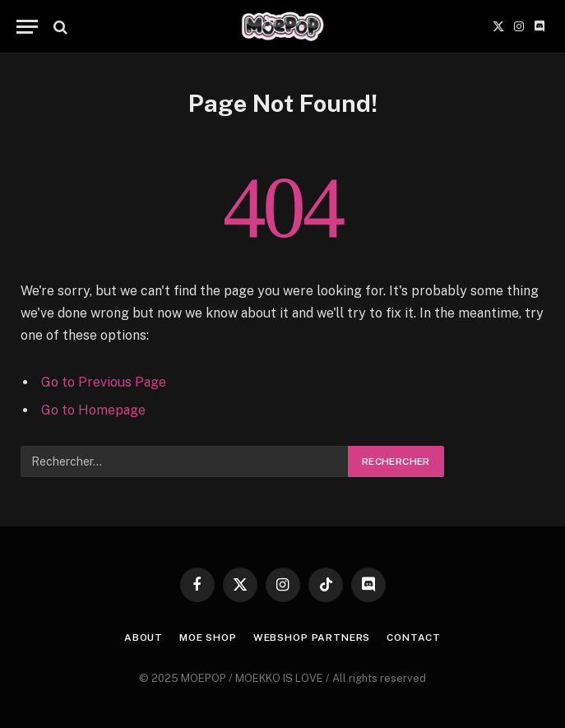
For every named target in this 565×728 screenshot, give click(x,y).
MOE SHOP (208, 638)
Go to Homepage (93, 410)
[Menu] (27, 27)
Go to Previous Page (104, 382)
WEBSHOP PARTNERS (312, 638)
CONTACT (414, 638)
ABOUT (144, 638)
